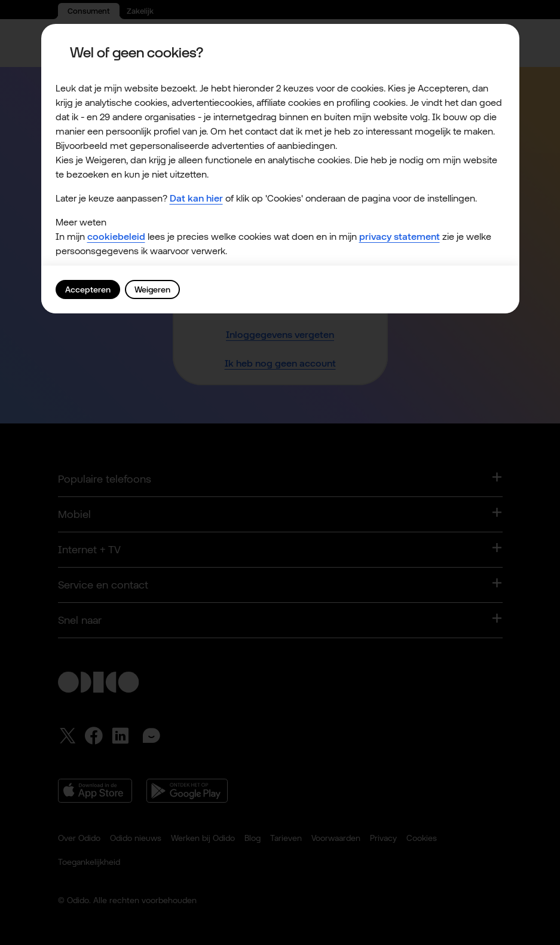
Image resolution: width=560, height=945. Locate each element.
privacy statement (400, 237)
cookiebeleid (116, 237)
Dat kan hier (196, 198)
